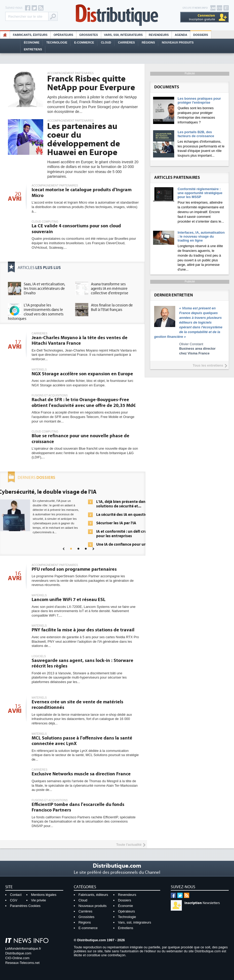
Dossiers (201, 35)
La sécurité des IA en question (123, 515)
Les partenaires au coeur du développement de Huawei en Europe (84, 139)
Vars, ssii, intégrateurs (135, 922)
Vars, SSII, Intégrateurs (123, 35)
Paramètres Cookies (25, 906)
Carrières (126, 42)
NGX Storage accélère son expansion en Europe (82, 374)
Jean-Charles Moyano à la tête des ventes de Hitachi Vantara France (80, 341)
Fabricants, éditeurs (30, 35)
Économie (32, 42)
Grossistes (89, 35)
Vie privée (39, 900)
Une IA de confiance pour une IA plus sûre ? (125, 547)
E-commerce (84, 42)
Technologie (57, 42)
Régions (148, 42)
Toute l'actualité (129, 845)
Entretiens (33, 49)
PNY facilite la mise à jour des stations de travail (83, 630)
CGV (14, 900)
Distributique (117, 15)
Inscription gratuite (202, 17)
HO (5, 35)
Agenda (181, 35)
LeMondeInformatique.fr (23, 948)
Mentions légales (44, 895)
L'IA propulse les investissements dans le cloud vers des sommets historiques (36, 312)
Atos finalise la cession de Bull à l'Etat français (112, 308)
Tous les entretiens (208, 365)
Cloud (106, 42)
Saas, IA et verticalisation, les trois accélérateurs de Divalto (44, 289)
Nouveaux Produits (178, 42)
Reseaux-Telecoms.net (22, 963)
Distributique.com (18, 953)
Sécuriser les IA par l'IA (116, 523)
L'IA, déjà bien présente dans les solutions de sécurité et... (125, 504)
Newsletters (202, 903)
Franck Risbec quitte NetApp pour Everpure (91, 83)
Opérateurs (63, 35)
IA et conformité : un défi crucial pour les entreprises (125, 534)
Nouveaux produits (93, 906)
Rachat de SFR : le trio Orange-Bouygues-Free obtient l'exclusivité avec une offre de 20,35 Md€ (84, 403)
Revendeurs (159, 35)
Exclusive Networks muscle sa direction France (81, 774)
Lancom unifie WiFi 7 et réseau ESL (69, 600)
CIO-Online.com (17, 958)
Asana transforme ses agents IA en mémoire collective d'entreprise (110, 289)
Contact (16, 895)
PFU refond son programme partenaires (74, 569)
